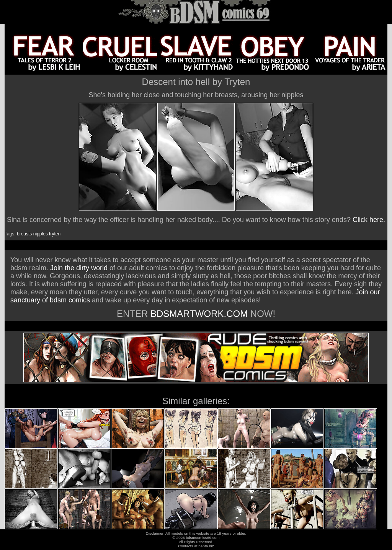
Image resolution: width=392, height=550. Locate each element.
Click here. (369, 220)
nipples (41, 234)
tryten (55, 234)
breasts (24, 234)
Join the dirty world (79, 268)
